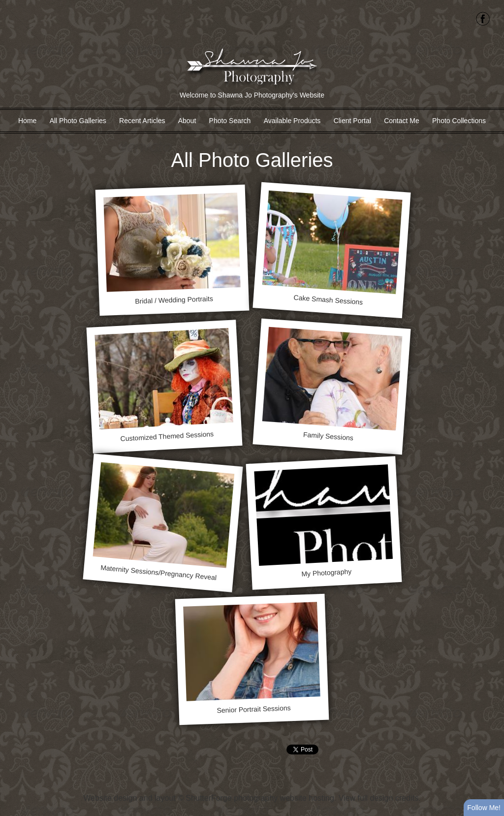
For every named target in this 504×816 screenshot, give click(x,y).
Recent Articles (142, 121)
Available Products (292, 121)
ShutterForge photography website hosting (260, 798)
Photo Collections (459, 121)
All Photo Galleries (78, 121)
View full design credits (378, 798)
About (187, 121)
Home (27, 121)
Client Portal (352, 121)
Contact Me (402, 121)
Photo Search (230, 121)
